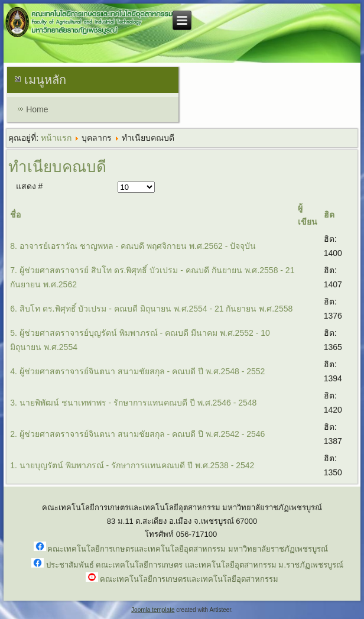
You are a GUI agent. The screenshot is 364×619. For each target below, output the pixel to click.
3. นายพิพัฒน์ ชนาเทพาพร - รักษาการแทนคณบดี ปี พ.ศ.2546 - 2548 (133, 403)
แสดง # (30, 186)
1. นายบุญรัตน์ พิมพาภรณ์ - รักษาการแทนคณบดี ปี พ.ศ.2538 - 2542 (132, 465)
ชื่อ (15, 215)
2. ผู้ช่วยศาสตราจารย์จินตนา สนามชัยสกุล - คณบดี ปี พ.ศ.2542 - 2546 (137, 434)
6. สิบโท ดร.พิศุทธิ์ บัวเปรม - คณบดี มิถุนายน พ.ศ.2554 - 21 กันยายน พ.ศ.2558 (151, 309)
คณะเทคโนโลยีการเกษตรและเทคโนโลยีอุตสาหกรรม (189, 579)
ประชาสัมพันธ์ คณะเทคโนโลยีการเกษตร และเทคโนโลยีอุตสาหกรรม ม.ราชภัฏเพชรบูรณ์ (195, 565)
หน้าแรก (56, 138)
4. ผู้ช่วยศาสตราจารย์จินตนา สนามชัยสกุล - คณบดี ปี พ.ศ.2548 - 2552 (137, 371)
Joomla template (153, 610)
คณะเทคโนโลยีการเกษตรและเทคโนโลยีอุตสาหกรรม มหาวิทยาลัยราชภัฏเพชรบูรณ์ (188, 549)
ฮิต (329, 215)
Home (37, 109)
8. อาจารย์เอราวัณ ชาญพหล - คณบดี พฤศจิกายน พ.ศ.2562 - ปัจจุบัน (133, 246)
